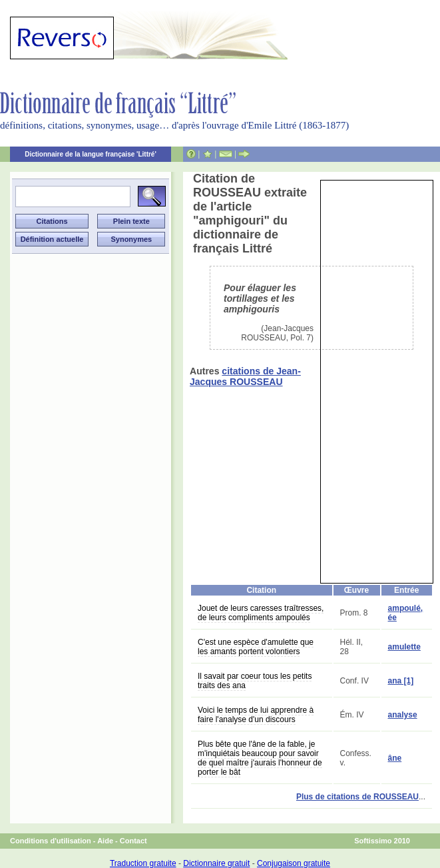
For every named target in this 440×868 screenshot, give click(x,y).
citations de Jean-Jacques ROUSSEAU (245, 376)
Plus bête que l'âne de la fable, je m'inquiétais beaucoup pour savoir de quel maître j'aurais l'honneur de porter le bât (260, 758)
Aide (105, 841)
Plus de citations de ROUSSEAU (357, 797)
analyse (403, 715)
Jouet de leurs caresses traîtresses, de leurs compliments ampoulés (261, 613)
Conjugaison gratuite (294, 863)
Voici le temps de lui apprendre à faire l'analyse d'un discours (256, 715)
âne (395, 758)
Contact (133, 841)
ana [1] (401, 681)
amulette (404, 647)
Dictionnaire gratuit (216, 863)
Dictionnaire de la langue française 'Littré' (91, 154)
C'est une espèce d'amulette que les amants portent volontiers (256, 647)
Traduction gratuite (143, 863)
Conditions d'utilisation (51, 841)
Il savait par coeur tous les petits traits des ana (255, 681)
